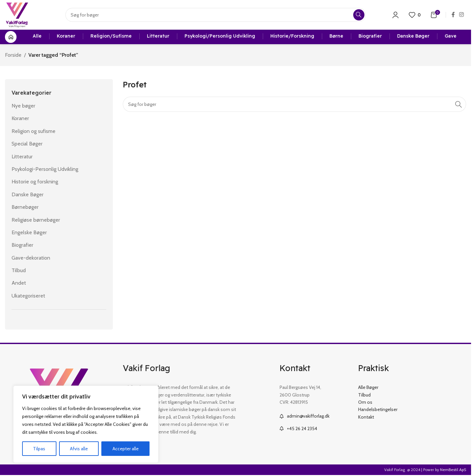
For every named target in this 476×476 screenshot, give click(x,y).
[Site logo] (17, 14)
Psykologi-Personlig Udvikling (45, 169)
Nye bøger (23, 106)
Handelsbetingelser (378, 409)
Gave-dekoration (31, 258)
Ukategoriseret (28, 296)
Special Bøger (27, 144)
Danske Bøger (28, 194)
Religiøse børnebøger (36, 220)
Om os (365, 402)
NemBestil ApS (453, 470)
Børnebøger (25, 207)
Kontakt (366, 417)
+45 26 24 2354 (302, 428)
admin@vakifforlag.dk (308, 416)
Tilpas (39, 449)
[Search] (216, 15)
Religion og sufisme (34, 131)
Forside (13, 55)
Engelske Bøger (29, 232)
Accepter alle (126, 449)
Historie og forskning (35, 182)
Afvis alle (79, 449)
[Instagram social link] (462, 15)
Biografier (22, 245)
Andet (19, 283)
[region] (86, 424)
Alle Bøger (368, 387)
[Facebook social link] (453, 15)
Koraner (20, 118)
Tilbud (19, 270)
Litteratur (22, 157)
